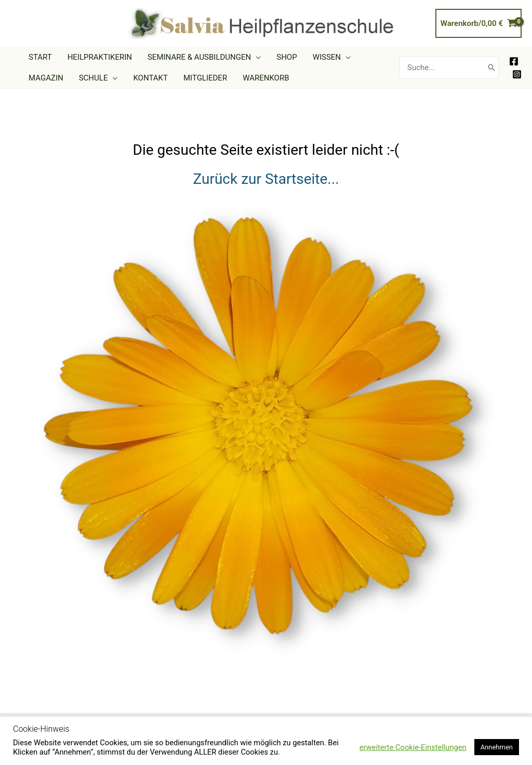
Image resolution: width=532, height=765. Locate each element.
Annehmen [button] (497, 747)
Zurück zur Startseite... (266, 179)
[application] (256, 57)
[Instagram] (517, 74)
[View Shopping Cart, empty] (478, 24)
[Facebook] (514, 61)
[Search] (491, 68)
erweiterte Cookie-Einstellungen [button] (413, 747)
